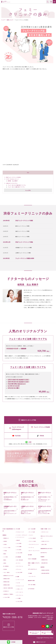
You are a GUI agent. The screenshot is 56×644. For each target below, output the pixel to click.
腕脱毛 (5, 560)
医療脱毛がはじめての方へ (9, 576)
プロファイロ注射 (32, 541)
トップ (3, 20)
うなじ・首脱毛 (6, 572)
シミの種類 (18, 598)
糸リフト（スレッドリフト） (34, 551)
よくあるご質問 (6, 597)
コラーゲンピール (19, 566)
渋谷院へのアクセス (45, 541)
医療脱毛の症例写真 (45, 570)
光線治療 (18, 540)
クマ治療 (30, 573)
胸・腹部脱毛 (6, 566)
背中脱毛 (5, 569)
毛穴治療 (30, 555)
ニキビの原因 (19, 543)
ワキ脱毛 (5, 551)
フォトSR (18, 583)
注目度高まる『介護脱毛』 (9, 594)
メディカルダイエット (33, 569)
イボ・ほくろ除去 (32, 585)
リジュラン (31, 535)
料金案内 (42, 557)
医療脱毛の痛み (6, 582)
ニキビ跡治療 (18, 557)
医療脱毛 (4, 535)
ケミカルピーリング (20, 532)
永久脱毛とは (6, 591)
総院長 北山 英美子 (13, 181)
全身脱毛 (5, 541)
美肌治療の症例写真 (45, 573)
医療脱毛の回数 (6, 585)
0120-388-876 (13, 617)
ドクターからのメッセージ (12, 179)
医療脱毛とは (6, 538)
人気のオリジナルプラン (12, 183)
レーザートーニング (20, 580)
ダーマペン (18, 563)
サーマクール (31, 548)
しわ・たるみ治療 (32, 529)
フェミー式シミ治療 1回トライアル (16, 187)
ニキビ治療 (18, 529)
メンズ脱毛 (6, 557)
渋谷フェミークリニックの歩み (13, 177)
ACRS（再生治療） (20, 560)
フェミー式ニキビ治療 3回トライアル (17, 185)
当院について (10, 20)
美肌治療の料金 (44, 563)
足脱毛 (5, 563)
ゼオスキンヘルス (45, 532)
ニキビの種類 (19, 547)
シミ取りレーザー (19, 589)
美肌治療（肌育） (32, 581)
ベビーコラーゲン (32, 576)
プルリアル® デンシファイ (34, 544)
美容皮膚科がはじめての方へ (47, 549)
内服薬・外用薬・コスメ (46, 529)
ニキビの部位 (19, 550)
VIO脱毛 (5, 544)
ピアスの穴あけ (31, 589)
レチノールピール (19, 592)
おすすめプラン (44, 553)
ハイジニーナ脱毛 (7, 548)
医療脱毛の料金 (44, 560)
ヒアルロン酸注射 (32, 538)
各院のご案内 (44, 544)
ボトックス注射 (32, 532)
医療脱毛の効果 (6, 579)
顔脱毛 (5, 554)
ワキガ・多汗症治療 (32, 559)
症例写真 (42, 567)
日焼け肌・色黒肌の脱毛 (8, 588)
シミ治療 (17, 577)
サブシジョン (19, 569)
